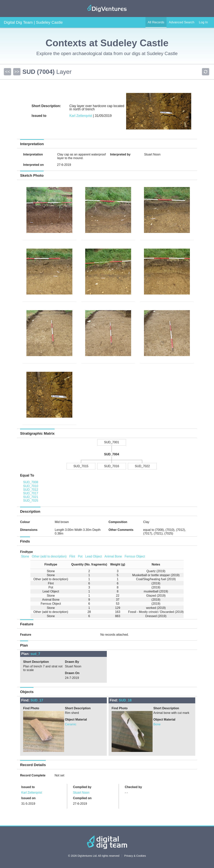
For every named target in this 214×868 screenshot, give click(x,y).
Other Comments (121, 530)
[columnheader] (49, 565)
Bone (157, 724)
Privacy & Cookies (135, 856)
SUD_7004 (112, 454)
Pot (80, 556)
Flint (72, 556)
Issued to (28, 787)
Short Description (36, 662)
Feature (26, 635)
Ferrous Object (135, 556)
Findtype (27, 552)
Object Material (76, 720)
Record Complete (33, 775)
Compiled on (82, 798)
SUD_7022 (142, 466)
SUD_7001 (112, 442)
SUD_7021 (31, 497)
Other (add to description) (49, 556)
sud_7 (35, 654)
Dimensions (29, 530)
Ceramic (71, 724)
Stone (25, 556)
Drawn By (72, 662)
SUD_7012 (31, 490)
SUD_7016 (112, 466)
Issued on (28, 798)
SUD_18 (125, 700)
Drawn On (72, 673)
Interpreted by (120, 154)
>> (17, 72)
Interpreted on (33, 165)
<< (7, 72)
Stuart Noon (81, 793)
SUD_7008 (31, 482)
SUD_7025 (31, 501)
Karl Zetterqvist (81, 116)
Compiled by (82, 787)
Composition (118, 522)
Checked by (133, 787)
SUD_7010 (31, 486)
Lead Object (93, 556)
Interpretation (33, 154)
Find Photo (31, 708)
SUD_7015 (81, 466)
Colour (25, 522)
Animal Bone (113, 556)
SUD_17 (37, 700)
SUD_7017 (31, 493)
